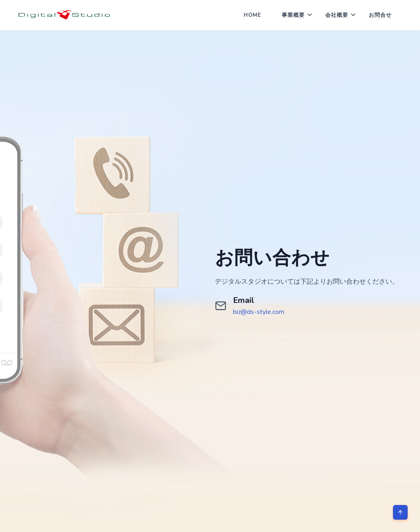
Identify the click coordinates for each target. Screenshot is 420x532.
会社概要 (337, 15)
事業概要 (293, 15)
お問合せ (380, 15)
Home (252, 15)
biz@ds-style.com (259, 312)
